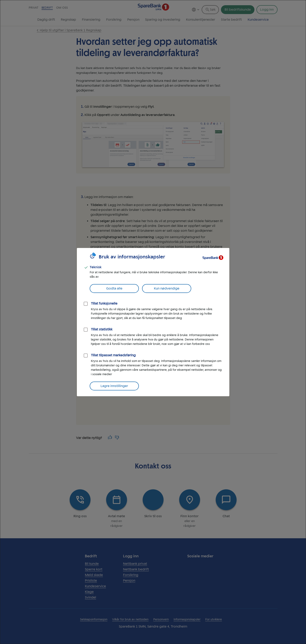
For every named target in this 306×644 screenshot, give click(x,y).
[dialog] (153, 322)
